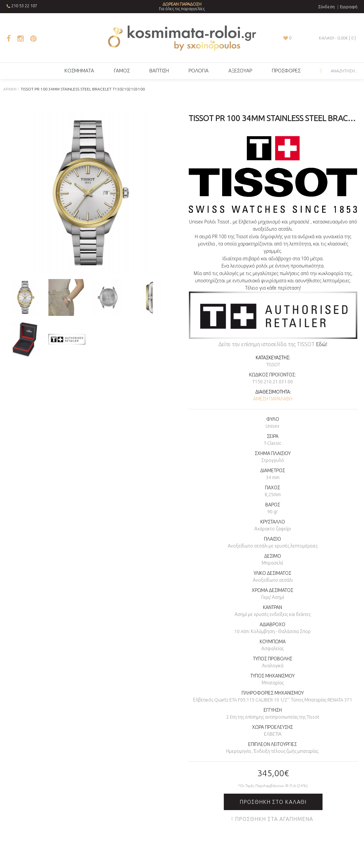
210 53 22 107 (24, 6)
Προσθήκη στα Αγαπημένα (274, 819)
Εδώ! (322, 344)
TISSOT (273, 365)
